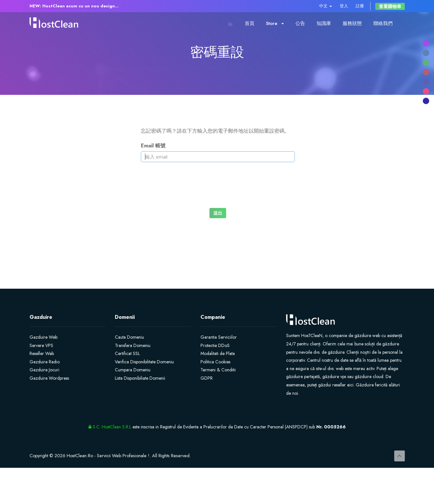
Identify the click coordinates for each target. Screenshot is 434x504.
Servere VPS (41, 345)
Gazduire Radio (45, 362)
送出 (218, 213)
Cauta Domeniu (129, 337)
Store (275, 23)
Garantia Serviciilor (219, 337)
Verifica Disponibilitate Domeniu (144, 362)
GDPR (207, 378)
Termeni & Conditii (218, 370)
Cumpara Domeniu (133, 370)
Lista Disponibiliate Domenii (140, 378)
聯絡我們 (383, 23)
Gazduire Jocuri (44, 370)
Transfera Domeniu (133, 345)
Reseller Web (42, 353)
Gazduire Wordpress (49, 378)
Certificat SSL (127, 353)
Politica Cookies (215, 362)
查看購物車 (390, 6)
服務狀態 (352, 23)
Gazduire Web (43, 337)
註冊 (360, 6)
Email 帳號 (153, 146)
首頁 (250, 23)
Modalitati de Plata (218, 353)
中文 (326, 6)
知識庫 (324, 23)
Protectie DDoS (215, 345)
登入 (344, 6)
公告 (300, 23)
